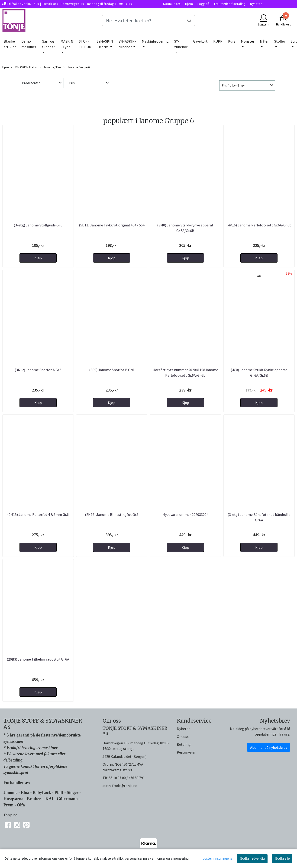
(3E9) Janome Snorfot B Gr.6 (112, 370)
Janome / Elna (51, 67)
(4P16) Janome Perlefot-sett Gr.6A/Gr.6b (259, 225)
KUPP (218, 41)
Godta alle (282, 859)
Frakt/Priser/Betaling (230, 4)
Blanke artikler (10, 44)
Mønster (248, 41)
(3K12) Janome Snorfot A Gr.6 (38, 370)
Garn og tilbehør (48, 44)
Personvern (186, 752)
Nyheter (256, 4)
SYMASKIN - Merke (105, 44)
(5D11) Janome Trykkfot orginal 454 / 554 (112, 225)
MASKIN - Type (67, 44)
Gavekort (200, 41)
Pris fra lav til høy (233, 85)
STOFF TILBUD (85, 44)
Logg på (203, 4)
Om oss (183, 736)
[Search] (148, 21)
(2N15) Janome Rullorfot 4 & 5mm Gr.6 (38, 514)
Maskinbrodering (155, 41)
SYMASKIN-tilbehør (127, 44)
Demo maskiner (29, 44)
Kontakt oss (172, 4)
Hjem (189, 4)
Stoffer (280, 41)
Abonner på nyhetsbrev (269, 747)
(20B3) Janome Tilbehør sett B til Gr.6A (38, 659)
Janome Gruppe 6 (77, 67)
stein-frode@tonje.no (120, 786)
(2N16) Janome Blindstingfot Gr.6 (112, 514)
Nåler (264, 41)
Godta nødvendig (252, 859)
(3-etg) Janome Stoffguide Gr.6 (38, 225)
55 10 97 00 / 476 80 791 (127, 778)
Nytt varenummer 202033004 (185, 514)
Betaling (184, 744)
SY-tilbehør (181, 44)
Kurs (232, 41)
